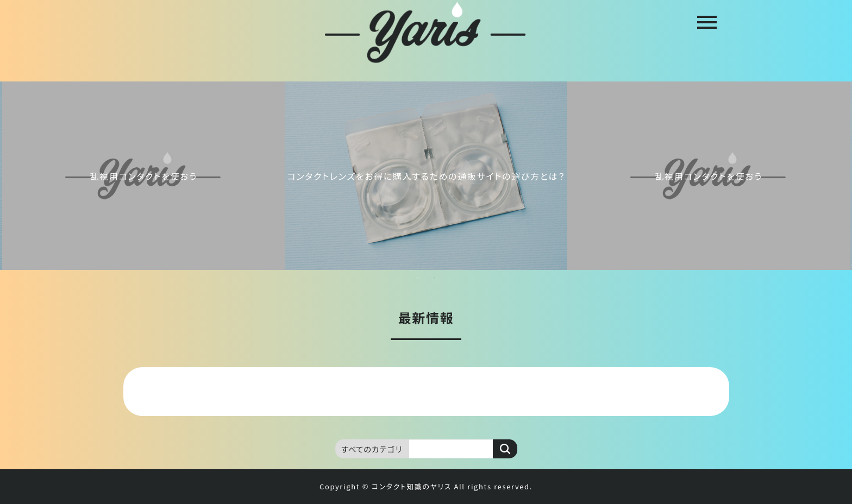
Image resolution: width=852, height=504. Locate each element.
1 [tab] (418, 278)
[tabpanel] (426, 176)
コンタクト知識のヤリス (412, 486)
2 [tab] (434, 278)
